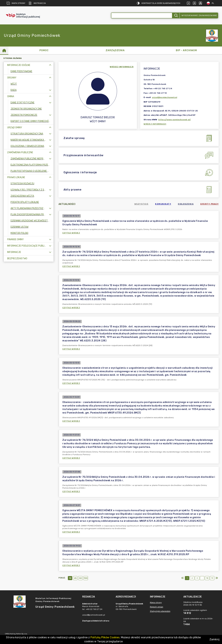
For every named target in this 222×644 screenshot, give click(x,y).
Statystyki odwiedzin (160, 611)
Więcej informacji (155, 124)
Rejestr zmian (157, 607)
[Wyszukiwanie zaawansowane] (142, 15)
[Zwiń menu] (50, 65)
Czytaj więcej (71, 233)
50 (80, 578)
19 (212, 578)
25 (75, 578)
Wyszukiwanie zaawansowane (199, 15)
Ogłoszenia (186, 204)
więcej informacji (122, 67)
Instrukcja (37, 3)
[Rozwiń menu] (50, 90)
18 (207, 578)
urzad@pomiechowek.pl (165, 97)
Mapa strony (16, 3)
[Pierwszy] (183, 578)
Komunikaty (163, 204)
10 (70, 578)
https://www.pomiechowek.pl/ (175, 120)
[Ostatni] (217, 578)
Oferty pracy (209, 204)
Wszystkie (142, 204)
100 (86, 578)
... (202, 578)
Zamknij (214, 639)
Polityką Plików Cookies (105, 637)
